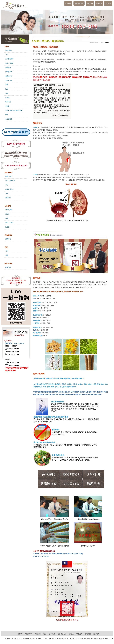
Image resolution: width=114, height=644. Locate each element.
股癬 (7, 93)
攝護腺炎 (8, 68)
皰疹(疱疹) (9, 50)
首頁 (91, 42)
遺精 (7, 193)
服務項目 (96, 42)
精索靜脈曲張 (9, 189)
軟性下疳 (8, 102)
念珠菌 (7, 98)
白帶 (7, 218)
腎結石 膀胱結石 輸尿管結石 (14, 110)
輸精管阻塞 (9, 119)
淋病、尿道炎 (9, 63)
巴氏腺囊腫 (9, 210)
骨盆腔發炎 (9, 80)
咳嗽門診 (8, 267)
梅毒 (7, 85)
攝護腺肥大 (9, 72)
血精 (7, 185)
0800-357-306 (43, 639)
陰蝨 (7, 89)
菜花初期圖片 (9, 59)
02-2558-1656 (25, 639)
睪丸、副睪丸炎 (10, 181)
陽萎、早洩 (9, 176)
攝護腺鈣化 (9, 76)
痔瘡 (7, 255)
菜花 (7, 55)
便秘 (7, 251)
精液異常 (8, 198)
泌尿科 (101, 42)
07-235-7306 (16, 639)
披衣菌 (7, 106)
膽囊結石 (8, 239)
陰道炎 (7, 227)
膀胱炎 (7, 214)
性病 (7, 115)
